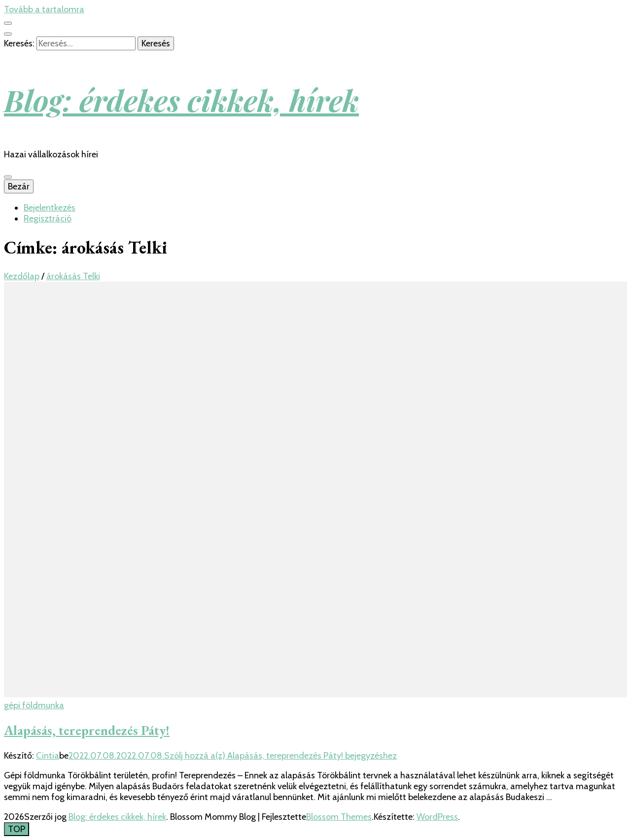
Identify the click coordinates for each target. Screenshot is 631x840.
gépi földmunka (34, 705)
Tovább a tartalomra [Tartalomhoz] (44, 9)
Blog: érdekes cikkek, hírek (181, 100)
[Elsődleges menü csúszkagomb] (8, 177)
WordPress (437, 817)
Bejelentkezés (50, 208)
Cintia (48, 756)
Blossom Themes (339, 817)
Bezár (19, 186)
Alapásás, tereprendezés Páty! (87, 730)
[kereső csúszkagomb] (8, 34)
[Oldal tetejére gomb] (17, 829)
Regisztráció (48, 219)
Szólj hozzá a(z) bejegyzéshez (280, 756)
